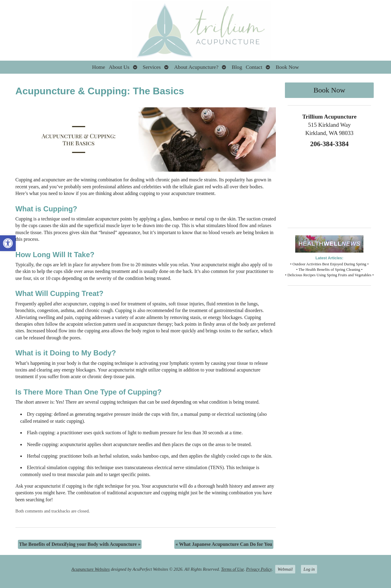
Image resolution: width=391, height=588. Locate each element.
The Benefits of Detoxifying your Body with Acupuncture (80, 544)
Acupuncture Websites (91, 569)
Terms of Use (232, 569)
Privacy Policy (259, 569)
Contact (254, 67)
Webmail (285, 569)
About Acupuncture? (196, 67)
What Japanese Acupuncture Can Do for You (224, 544)
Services (152, 67)
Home (99, 67)
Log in (309, 569)
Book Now (287, 67)
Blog (237, 67)
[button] (8, 243)
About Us (119, 67)
